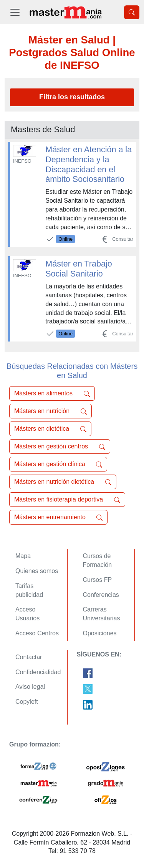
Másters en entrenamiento (58, 517)
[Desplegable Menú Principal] (15, 12)
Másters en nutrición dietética (63, 482)
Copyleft (27, 702)
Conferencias (101, 595)
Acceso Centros (37, 633)
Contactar (29, 657)
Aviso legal (30, 687)
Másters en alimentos (52, 393)
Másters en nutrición (50, 411)
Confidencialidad (38, 672)
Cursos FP (98, 580)
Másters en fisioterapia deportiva (67, 500)
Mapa (23, 556)
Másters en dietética (50, 429)
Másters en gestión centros (60, 446)
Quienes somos (37, 571)
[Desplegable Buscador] (132, 12)
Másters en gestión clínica (58, 464)
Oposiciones (100, 633)
